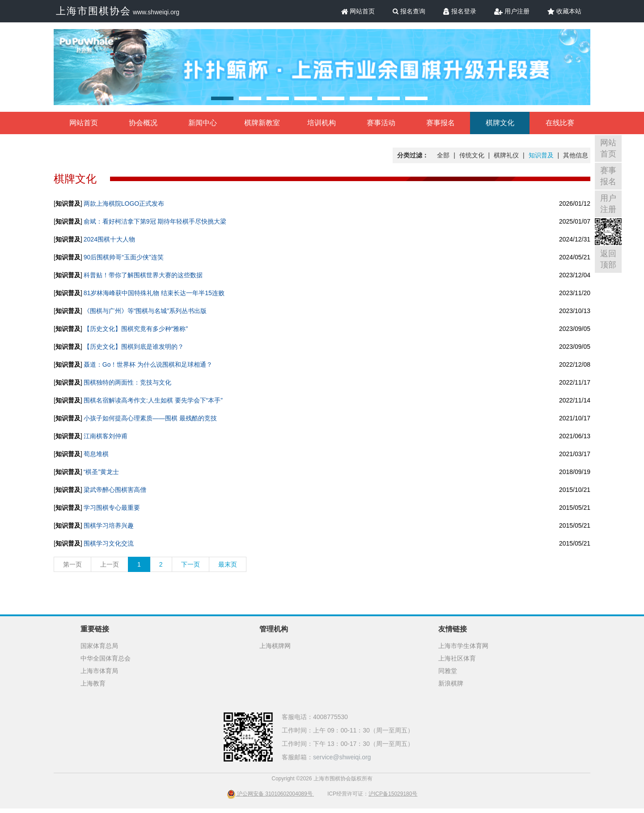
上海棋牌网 (275, 646)
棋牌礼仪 (506, 155)
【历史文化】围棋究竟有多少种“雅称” (136, 329)
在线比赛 (560, 123)
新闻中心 (203, 123)
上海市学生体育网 (463, 646)
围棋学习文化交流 (109, 543)
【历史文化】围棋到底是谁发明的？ (134, 347)
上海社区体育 (457, 658)
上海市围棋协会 (93, 11)
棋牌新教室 (262, 123)
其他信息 (576, 155)
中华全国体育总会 (106, 658)
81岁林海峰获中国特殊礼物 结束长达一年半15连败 (154, 293)
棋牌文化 (500, 123)
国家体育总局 (99, 646)
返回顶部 (608, 259)
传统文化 (472, 155)
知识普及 (541, 155)
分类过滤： (413, 155)
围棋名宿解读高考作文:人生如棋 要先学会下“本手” (153, 400)
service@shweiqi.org (342, 757)
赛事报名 (441, 123)
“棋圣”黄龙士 (101, 472)
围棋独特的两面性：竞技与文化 (127, 382)
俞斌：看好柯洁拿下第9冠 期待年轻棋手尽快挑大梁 (155, 221)
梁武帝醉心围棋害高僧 (115, 490)
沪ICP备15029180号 (393, 794)
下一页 (191, 564)
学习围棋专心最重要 (112, 508)
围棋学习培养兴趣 (109, 525)
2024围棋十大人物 (109, 239)
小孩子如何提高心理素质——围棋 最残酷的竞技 (150, 418)
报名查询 (409, 11)
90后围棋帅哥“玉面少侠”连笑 (124, 257)
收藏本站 (564, 11)
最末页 (228, 564)
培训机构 (322, 123)
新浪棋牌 (451, 683)
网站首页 (358, 11)
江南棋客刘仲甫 (106, 436)
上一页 (110, 564)
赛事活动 (381, 123)
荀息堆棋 (96, 454)
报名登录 (460, 11)
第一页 (72, 564)
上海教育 (93, 683)
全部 (443, 155)
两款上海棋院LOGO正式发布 (124, 203)
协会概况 (143, 123)
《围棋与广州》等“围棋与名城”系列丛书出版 (145, 311)
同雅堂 (448, 671)
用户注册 (512, 11)
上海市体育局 (99, 671)
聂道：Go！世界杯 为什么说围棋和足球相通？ (148, 364)
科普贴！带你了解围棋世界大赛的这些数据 (143, 275)
